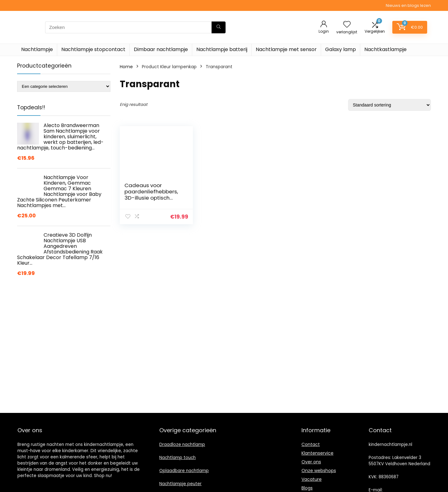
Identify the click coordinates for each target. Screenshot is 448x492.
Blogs (307, 488)
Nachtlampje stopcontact (93, 49)
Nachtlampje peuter (180, 484)
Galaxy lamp (341, 49)
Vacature (312, 479)
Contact (311, 444)
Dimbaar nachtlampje (161, 49)
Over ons (311, 462)
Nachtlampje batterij (222, 49)
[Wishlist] (347, 25)
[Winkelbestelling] (390, 105)
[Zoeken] (219, 27)
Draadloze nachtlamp (182, 445)
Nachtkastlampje (385, 49)
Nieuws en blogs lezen (408, 5)
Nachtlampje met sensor (286, 49)
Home (126, 67)
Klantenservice (317, 453)
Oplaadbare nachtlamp (184, 471)
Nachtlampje (37, 49)
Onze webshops (319, 471)
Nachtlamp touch (177, 458)
